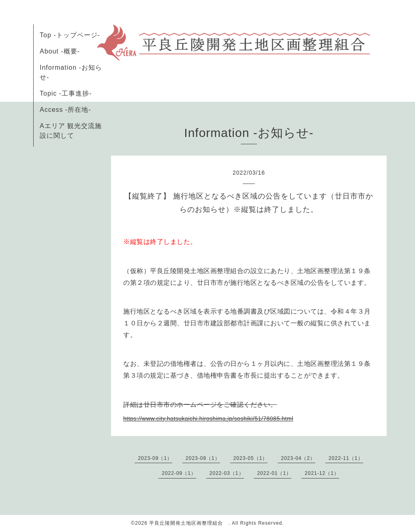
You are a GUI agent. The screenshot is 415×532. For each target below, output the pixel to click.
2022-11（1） (346, 458)
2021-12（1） (322, 473)
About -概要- (60, 51)
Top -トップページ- (70, 35)
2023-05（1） (251, 458)
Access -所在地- (65, 110)
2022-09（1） (179, 473)
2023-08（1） (203, 458)
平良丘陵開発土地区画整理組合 (189, 523)
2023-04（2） (298, 458)
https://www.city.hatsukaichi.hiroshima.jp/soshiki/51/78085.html (208, 419)
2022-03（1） (227, 473)
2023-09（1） (155, 458)
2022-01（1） (274, 473)
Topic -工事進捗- (66, 93)
